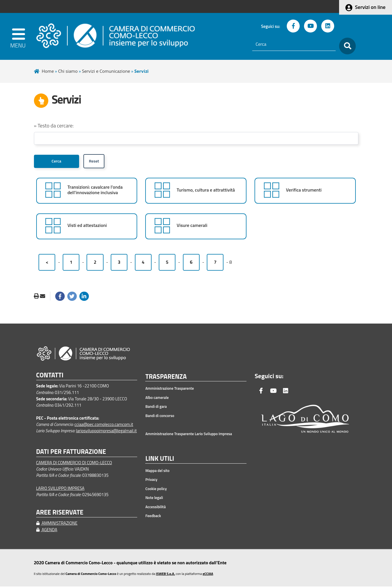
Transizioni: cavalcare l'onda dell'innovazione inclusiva (95, 191)
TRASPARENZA (166, 377)
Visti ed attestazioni (87, 226)
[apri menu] (20, 36)
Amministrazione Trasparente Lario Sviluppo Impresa (189, 434)
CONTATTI (50, 376)
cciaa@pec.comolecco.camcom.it (104, 425)
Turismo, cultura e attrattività (206, 191)
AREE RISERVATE (60, 513)
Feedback (153, 516)
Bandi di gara (156, 407)
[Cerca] (294, 44)
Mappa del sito (157, 471)
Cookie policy (156, 489)
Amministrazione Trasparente (170, 389)
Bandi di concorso (160, 416)
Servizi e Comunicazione (106, 71)
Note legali (154, 498)
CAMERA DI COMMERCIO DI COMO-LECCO (74, 463)
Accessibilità (155, 507)
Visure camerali (192, 226)
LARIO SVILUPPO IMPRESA (60, 489)
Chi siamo (68, 71)
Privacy (151, 480)
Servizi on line (370, 7)
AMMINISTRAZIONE (57, 524)
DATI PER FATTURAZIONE (71, 452)
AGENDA (47, 530)
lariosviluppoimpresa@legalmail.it (106, 431)
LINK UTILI (160, 459)
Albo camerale (157, 398)
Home (48, 71)
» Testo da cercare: (54, 126)
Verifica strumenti (304, 191)
